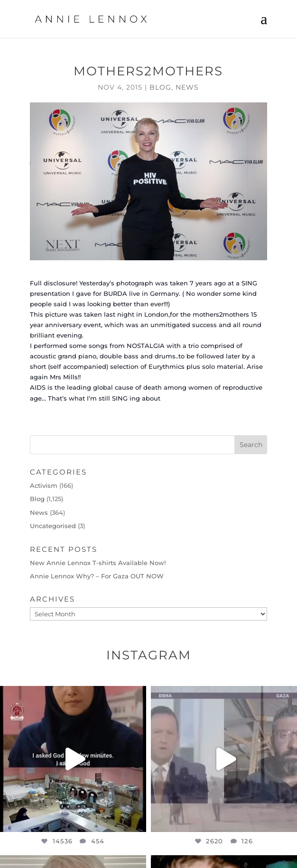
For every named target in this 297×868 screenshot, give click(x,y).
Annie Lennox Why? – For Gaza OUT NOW (97, 576)
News (187, 87)
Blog (160, 87)
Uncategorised (53, 526)
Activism (44, 485)
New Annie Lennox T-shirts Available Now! (98, 563)
